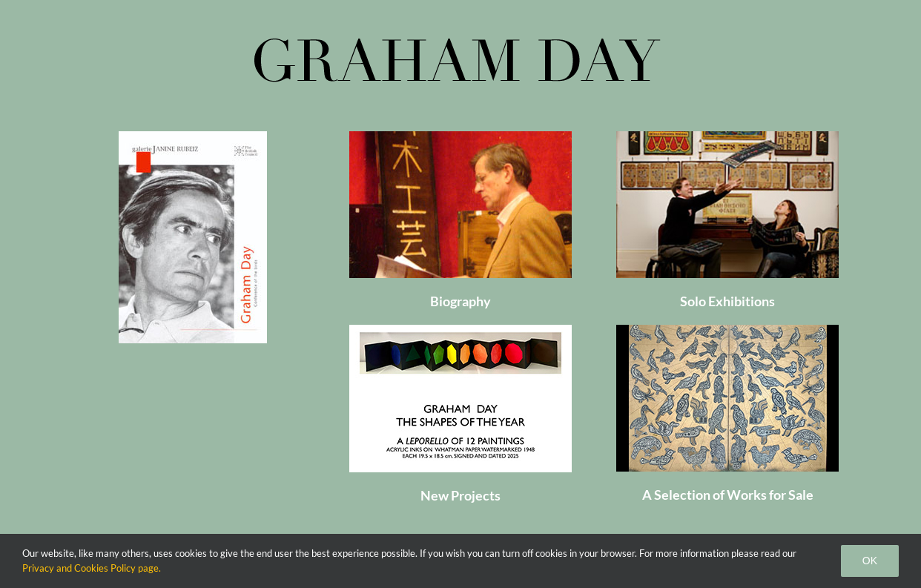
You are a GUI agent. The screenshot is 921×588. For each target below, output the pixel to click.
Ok (870, 561)
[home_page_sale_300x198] (727, 330)
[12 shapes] (460, 330)
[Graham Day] (460, 136)
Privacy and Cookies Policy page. (92, 568)
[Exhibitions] (727, 136)
